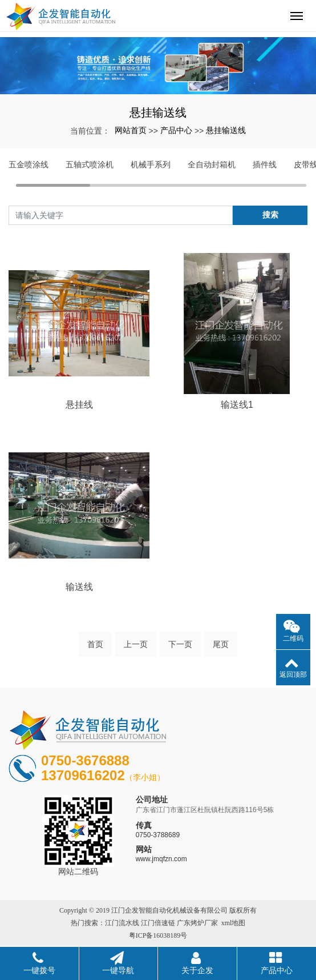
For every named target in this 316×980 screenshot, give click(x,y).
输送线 (79, 587)
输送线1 (237, 405)
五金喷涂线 (29, 164)
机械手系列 (151, 164)
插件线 (265, 164)
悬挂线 (79, 405)
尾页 (221, 644)
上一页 (136, 644)
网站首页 (131, 130)
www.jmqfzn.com (161, 859)
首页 (95, 644)
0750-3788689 (158, 835)
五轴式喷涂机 (90, 164)
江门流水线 (122, 923)
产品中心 (176, 130)
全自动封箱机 (212, 164)
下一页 (180, 644)
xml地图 (234, 923)
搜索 (270, 215)
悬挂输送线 (226, 130)
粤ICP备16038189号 (158, 935)
